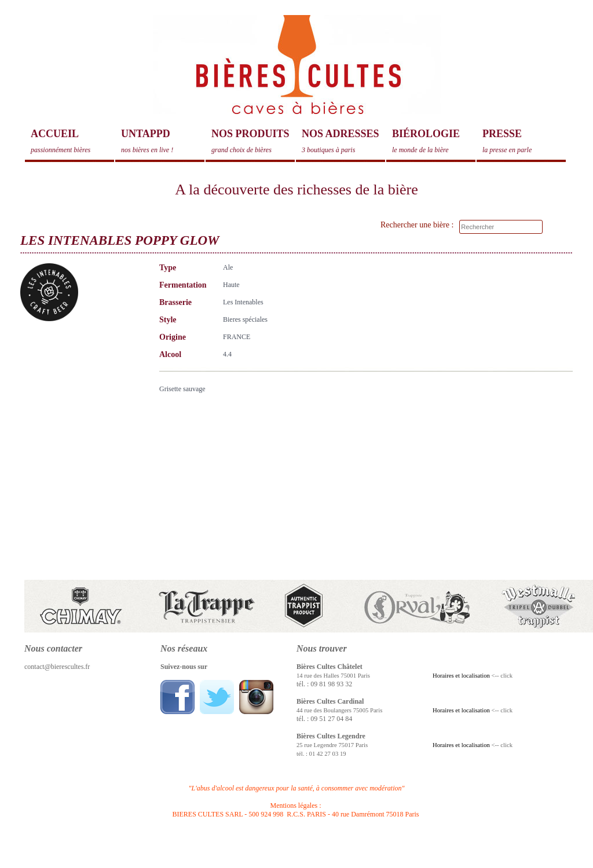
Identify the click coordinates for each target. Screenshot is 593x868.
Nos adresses (343, 141)
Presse (524, 141)
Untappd (163, 141)
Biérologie (434, 141)
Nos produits (253, 141)
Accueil (72, 141)
